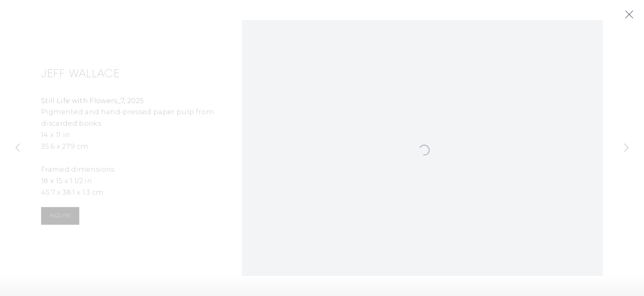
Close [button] (630, 15)
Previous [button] (18, 148)
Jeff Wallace (80, 75)
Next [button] (626, 148)
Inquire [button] (60, 217)
